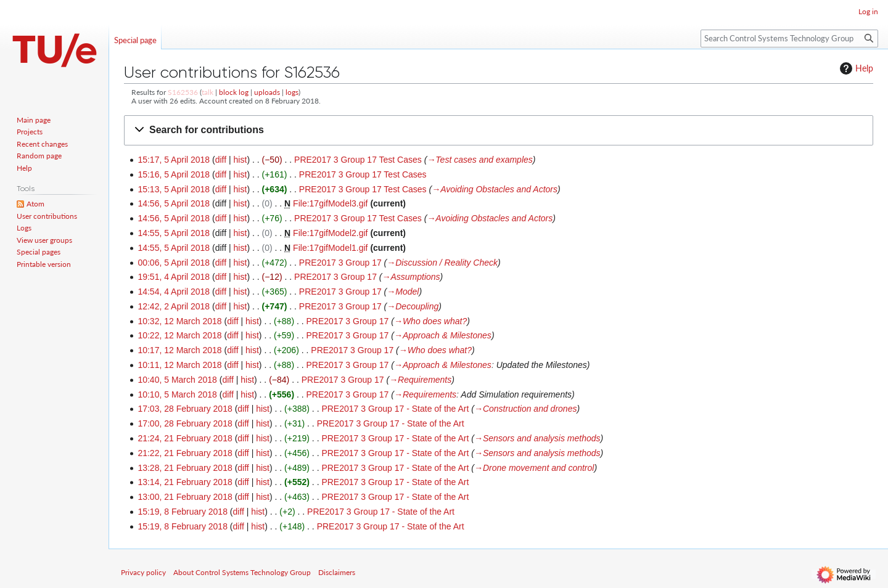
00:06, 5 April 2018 (174, 263)
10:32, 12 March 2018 (179, 321)
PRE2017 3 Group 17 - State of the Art (395, 409)
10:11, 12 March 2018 (179, 365)
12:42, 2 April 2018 (174, 306)
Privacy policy (143, 572)
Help (855, 68)
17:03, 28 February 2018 (185, 409)
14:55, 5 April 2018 (174, 233)
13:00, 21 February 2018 (185, 497)
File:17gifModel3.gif (330, 203)
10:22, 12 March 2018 (179, 335)
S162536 (183, 92)
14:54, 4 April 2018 (174, 292)
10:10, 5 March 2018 (177, 394)
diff (221, 160)
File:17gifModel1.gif (330, 248)
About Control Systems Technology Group (242, 572)
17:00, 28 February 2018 (185, 423)
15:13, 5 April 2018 (174, 189)
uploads (267, 92)
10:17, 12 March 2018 (179, 350)
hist (240, 160)
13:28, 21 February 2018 (185, 468)
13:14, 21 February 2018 (185, 482)
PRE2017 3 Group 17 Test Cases (358, 160)
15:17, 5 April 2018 (174, 160)
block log (234, 92)
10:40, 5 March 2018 (177, 380)
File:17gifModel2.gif (330, 233)
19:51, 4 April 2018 (174, 277)
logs (292, 92)
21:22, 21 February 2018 (185, 453)
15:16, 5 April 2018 (174, 174)
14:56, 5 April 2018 (174, 203)
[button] (499, 130)
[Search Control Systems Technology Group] (789, 39)
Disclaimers (337, 572)
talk (208, 92)
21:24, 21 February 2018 (185, 438)
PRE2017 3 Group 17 (340, 263)
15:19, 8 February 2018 (183, 512)
